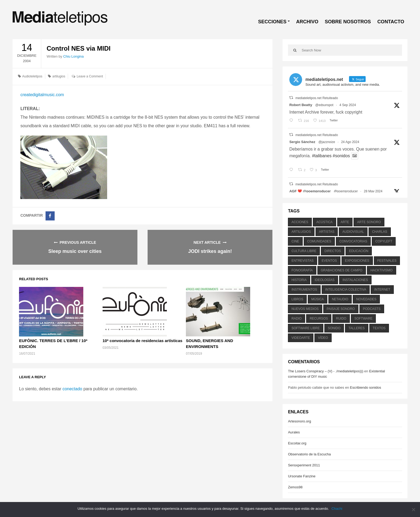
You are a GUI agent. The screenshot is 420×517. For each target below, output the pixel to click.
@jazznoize (327, 142)
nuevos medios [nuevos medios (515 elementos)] (305, 309)
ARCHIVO (307, 22)
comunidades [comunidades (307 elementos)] (319, 241)
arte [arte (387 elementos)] (345, 222)
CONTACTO (391, 22)
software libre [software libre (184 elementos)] (306, 328)
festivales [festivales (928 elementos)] (387, 261)
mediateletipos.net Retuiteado (317, 98)
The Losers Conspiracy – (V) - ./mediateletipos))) (326, 371)
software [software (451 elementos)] (363, 319)
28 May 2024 (373, 191)
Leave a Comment (90, 76)
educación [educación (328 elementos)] (359, 251)
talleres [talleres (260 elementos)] (357, 328)
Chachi (337, 509)
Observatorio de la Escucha (309, 454)
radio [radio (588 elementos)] (297, 319)
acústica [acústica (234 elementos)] (325, 222)
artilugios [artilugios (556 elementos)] (301, 232)
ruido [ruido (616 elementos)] (341, 319)
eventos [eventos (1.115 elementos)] (329, 261)
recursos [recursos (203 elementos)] (319, 319)
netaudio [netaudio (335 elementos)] (340, 299)
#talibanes (322, 156)
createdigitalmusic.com (42, 95)
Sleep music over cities (75, 251)
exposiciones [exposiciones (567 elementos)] (357, 261)
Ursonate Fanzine (302, 476)
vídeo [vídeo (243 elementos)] (323, 338)
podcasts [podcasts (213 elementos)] (372, 309)
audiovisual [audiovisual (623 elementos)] (353, 232)
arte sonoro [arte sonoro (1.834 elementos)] (369, 222)
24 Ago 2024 (350, 142)
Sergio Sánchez (302, 142)
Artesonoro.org (299, 421)
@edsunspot (324, 105)
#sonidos (341, 156)
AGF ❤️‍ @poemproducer (310, 191)
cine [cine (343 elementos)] (295, 241)
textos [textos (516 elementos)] (379, 328)
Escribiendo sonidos (365, 387)
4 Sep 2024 (348, 105)
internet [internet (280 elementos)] (382, 290)
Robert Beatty (301, 105)
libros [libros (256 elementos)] (297, 299)
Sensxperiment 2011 (304, 465)
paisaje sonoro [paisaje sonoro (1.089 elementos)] (341, 309)
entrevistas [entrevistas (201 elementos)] (302, 261)
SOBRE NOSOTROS (348, 22)
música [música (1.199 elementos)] (318, 299)
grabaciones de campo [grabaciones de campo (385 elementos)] (342, 270)
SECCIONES (272, 22)
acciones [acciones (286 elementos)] (300, 222)
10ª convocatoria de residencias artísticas (142, 341)
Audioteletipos (32, 76)
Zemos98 (295, 487)
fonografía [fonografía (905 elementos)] (302, 270)
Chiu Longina (74, 56)
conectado (72, 389)
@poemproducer (346, 191)
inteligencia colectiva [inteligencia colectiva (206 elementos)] (346, 290)
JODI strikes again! (210, 251)
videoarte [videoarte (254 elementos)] (301, 338)
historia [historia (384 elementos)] (299, 280)
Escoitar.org (297, 443)
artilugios (59, 76)
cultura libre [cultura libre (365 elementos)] (304, 251)
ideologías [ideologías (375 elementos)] (325, 280)
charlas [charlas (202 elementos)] (380, 232)
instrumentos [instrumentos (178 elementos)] (304, 290)
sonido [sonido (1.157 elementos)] (334, 328)
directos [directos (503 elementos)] (333, 251)
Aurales (294, 432)
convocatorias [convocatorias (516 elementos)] (353, 241)
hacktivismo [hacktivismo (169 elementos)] (382, 270)
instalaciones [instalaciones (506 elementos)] (355, 280)
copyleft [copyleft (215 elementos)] (384, 241)
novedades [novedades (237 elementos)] (366, 299)
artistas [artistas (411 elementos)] (327, 232)
